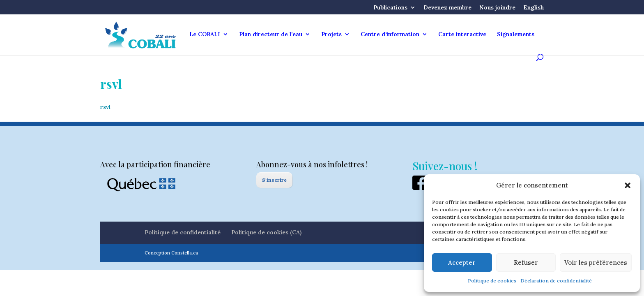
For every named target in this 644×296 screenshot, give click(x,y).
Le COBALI (205, 35)
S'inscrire (274, 180)
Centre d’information (390, 35)
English (534, 8)
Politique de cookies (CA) (266, 232)
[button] (628, 185)
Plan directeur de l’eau (271, 35)
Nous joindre (497, 8)
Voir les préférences (596, 262)
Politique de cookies (492, 281)
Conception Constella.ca (171, 253)
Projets (331, 35)
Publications (390, 8)
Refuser (526, 262)
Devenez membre (447, 8)
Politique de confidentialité (183, 232)
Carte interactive (462, 35)
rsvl (105, 107)
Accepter (462, 262)
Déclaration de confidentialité (556, 281)
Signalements (516, 35)
